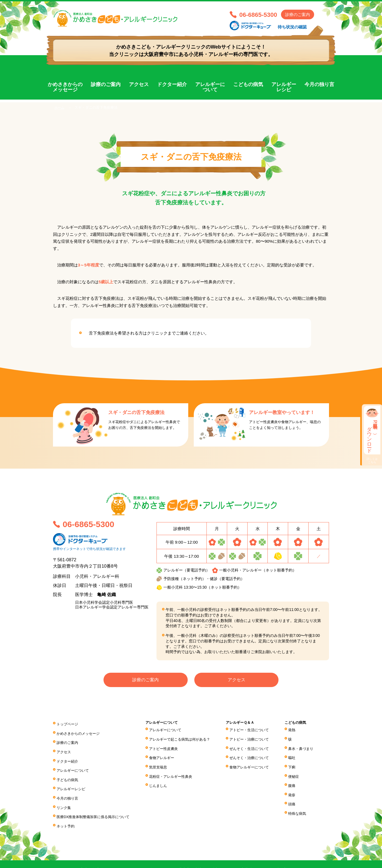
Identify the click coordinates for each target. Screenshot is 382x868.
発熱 (294, 730)
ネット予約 (66, 808)
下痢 (294, 760)
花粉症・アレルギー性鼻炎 (174, 768)
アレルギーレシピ (284, 87)
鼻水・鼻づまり (304, 745)
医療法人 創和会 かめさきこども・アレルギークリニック (139, 21)
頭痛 (294, 791)
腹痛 (294, 776)
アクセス (139, 84)
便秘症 (296, 768)
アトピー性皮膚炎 (166, 745)
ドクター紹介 (172, 84)
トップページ (68, 723)
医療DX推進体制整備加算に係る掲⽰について (96, 800)
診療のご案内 (298, 14)
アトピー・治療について (253, 737)
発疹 (294, 783)
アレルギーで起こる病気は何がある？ (184, 737)
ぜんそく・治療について (253, 753)
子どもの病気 (68, 769)
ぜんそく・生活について (253, 745)
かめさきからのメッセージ (65, 87)
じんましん (161, 776)
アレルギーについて (210, 87)
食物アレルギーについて (253, 760)
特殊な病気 (300, 798)
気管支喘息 (161, 760)
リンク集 (64, 792)
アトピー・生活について (253, 730)
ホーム (60, 107)
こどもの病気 (248, 84)
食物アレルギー (165, 753)
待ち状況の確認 (292, 27)
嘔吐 (294, 753)
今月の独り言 (319, 84)
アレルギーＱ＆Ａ (244, 723)
